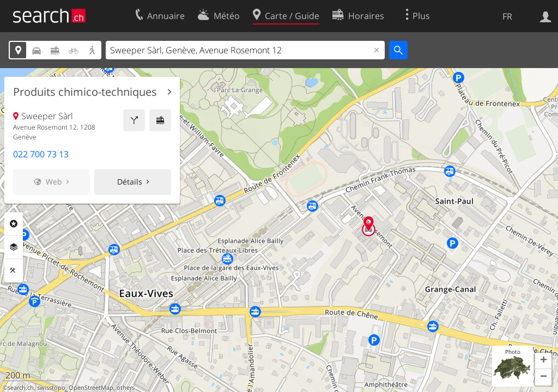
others (126, 388)
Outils (14, 271)
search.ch (21, 388)
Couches (14, 247)
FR (507, 16)
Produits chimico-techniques (85, 92)
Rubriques (14, 224)
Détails (130, 182)
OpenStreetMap (91, 388)
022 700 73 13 (41, 154)
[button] (543, 361)
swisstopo (51, 388)
